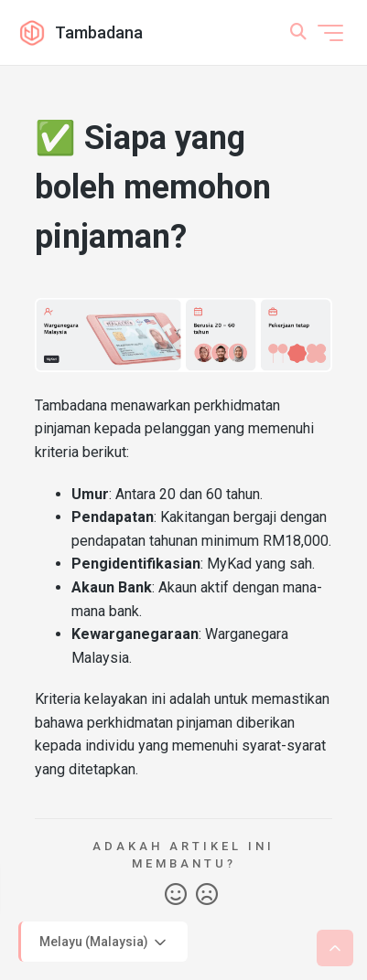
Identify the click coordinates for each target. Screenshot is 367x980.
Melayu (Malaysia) (104, 943)
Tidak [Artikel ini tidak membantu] (207, 895)
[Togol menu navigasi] (330, 33)
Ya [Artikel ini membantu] (176, 895)
